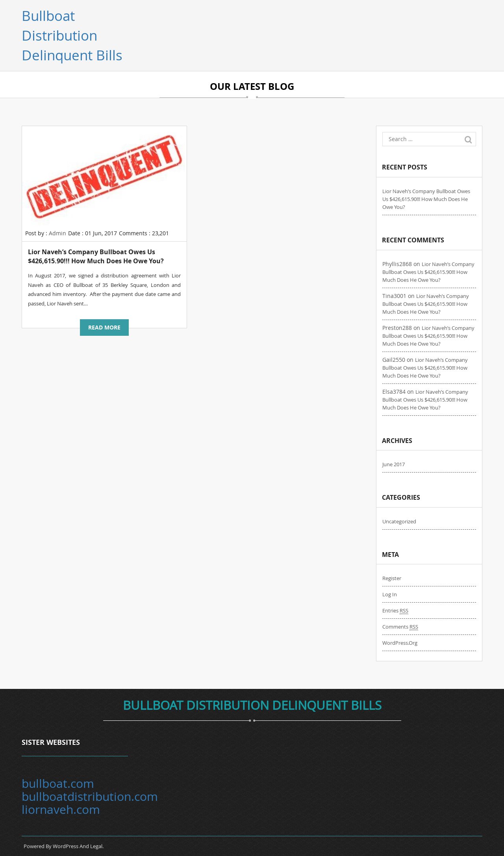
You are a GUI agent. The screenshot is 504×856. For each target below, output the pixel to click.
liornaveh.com (61, 809)
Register (392, 578)
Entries (395, 611)
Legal (96, 846)
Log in (390, 594)
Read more (104, 327)
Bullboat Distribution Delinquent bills (72, 35)
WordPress (66, 846)
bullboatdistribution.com (90, 796)
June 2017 (394, 464)
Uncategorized (399, 521)
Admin (57, 233)
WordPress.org (400, 643)
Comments (400, 627)
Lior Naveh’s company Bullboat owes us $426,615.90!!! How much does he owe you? (96, 256)
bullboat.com (58, 783)
